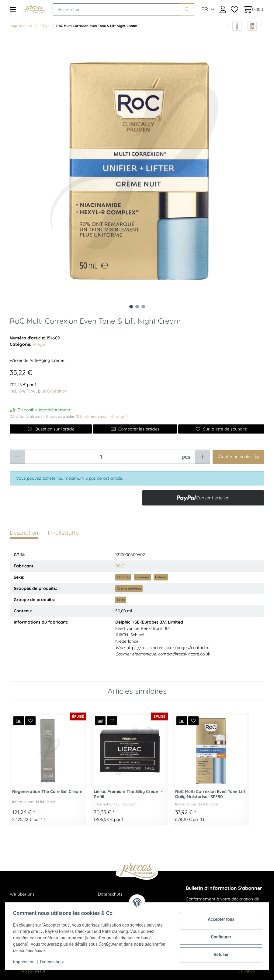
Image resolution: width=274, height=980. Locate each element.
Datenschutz (110, 894)
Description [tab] (24, 533)
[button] (223, 9)
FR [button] (205, 9)
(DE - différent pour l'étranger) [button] (102, 416)
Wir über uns (22, 894)
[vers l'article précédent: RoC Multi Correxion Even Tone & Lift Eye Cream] (234, 26)
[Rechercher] (116, 9)
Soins (121, 600)
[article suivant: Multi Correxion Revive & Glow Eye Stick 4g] (255, 26)
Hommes (142, 577)
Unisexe (161, 577)
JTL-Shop (246, 971)
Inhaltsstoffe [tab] (63, 533)
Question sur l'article (51, 429)
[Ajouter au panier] (238, 457)
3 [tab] (143, 307)
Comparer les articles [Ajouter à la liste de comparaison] (135, 429)
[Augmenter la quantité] (202, 457)
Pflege (39, 344)
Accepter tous (219, 919)
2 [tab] (137, 307)
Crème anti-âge (129, 588)
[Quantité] (101, 457)
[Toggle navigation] (13, 9)
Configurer (219, 937)
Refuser (219, 954)
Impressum (26, 962)
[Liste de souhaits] (234, 9)
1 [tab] (131, 307)
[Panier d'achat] (252, 9)
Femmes (123, 577)
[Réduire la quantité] (18, 457)
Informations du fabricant (34, 802)
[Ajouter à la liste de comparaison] (19, 721)
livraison (27, 971)
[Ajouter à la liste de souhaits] (221, 429)
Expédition (57, 391)
